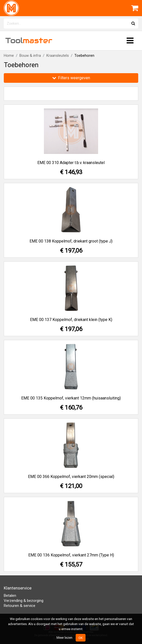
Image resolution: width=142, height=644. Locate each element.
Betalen (10, 596)
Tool (29, 41)
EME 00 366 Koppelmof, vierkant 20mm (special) (71, 477)
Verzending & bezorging (24, 601)
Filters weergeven (71, 78)
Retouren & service (20, 606)
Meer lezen (64, 637)
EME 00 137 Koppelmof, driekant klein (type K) (71, 320)
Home (9, 56)
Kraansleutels (58, 56)
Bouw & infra (30, 56)
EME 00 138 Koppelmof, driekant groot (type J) (71, 241)
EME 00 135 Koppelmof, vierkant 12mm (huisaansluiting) (71, 398)
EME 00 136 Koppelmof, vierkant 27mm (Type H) (71, 555)
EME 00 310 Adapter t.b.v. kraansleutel (71, 163)
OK (81, 638)
